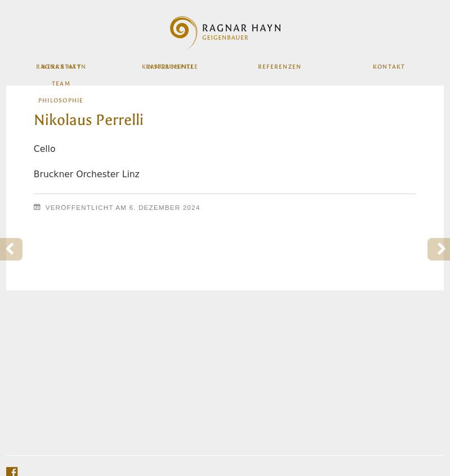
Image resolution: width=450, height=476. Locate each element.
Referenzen (280, 70)
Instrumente (170, 70)
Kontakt (388, 70)
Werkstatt (61, 70)
